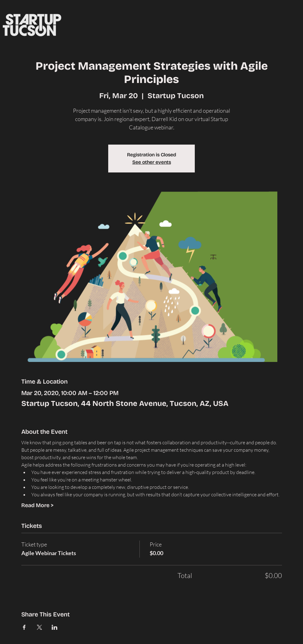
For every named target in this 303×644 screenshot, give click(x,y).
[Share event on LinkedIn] (55, 627)
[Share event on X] (39, 627)
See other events (152, 162)
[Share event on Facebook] (24, 627)
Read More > (37, 505)
